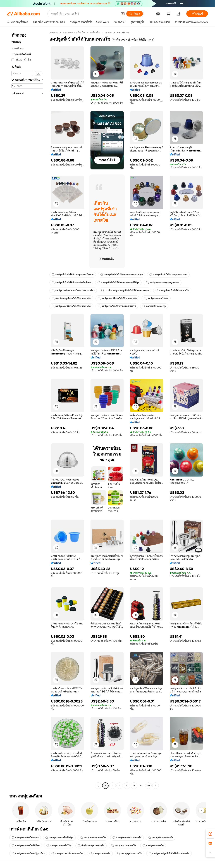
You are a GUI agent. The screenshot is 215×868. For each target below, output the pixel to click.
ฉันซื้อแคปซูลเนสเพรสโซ (91, 846)
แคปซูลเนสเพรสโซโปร (59, 846)
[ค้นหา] (135, 14)
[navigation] (27, 409)
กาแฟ (108, 32)
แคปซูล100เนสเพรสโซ (123, 846)
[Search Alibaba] (84, 14)
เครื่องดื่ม (95, 32)
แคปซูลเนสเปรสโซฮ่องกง (25, 838)
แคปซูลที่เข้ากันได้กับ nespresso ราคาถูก (121, 275)
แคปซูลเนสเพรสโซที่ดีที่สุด (59, 838)
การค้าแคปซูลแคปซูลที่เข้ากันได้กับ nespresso (125, 290)
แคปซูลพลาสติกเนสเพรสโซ (127, 838)
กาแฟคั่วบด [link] (123, 32)
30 (148, 786)
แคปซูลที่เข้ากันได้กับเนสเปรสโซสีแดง (71, 283)
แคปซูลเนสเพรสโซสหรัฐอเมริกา (28, 853)
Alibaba (53, 32)
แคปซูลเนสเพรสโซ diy (156, 298)
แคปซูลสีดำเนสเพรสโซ (161, 838)
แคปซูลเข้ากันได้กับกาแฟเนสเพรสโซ (117, 306)
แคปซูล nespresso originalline (163, 283)
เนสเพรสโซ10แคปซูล (154, 306)
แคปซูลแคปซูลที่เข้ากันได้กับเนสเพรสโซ (169, 853)
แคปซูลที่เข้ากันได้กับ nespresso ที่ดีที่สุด (118, 283)
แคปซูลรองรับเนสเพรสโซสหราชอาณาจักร (73, 290)
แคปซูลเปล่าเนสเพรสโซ (93, 838)
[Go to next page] (156, 786)
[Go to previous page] (98, 786)
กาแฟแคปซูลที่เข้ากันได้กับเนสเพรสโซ (71, 298)
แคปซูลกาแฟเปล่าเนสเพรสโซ (67, 853)
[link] (210, 834)
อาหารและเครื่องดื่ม (74, 32)
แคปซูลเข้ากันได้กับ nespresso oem (168, 275)
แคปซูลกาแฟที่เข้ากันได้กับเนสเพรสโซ (117, 298)
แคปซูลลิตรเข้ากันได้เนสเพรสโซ (172, 290)
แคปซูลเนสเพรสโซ (153, 846)
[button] (123, 14)
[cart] (169, 14)
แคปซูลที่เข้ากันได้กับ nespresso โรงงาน (73, 275)
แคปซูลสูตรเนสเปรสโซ (130, 853)
